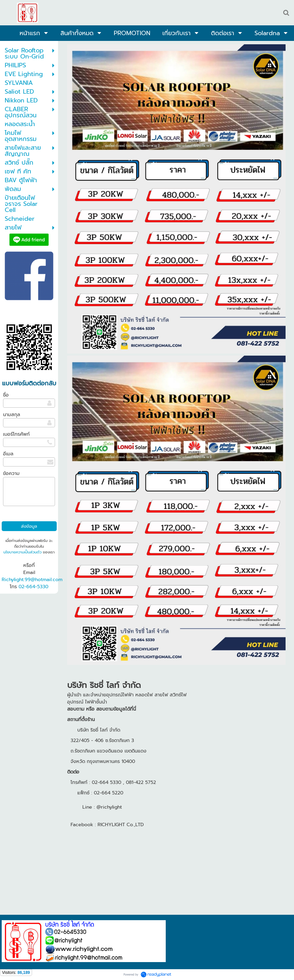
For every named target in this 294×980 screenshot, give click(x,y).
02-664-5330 (33, 587)
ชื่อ (6, 395)
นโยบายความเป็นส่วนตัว (22, 552)
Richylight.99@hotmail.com (32, 580)
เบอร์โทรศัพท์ (16, 434)
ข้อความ (11, 473)
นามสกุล (12, 415)
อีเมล (8, 454)
